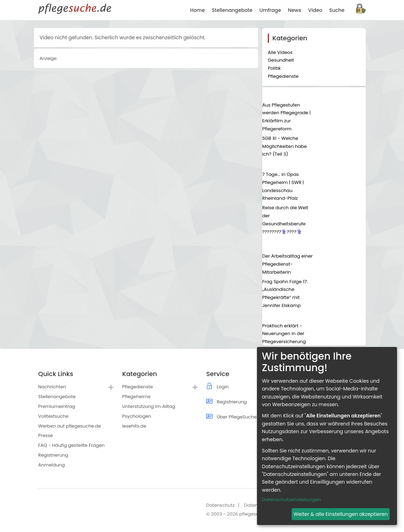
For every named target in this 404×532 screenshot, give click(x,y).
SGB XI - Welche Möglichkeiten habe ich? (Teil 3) (284, 146)
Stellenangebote (57, 397)
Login (223, 387)
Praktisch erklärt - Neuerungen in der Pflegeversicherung (284, 334)
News (295, 10)
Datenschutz (220, 505)
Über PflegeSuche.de (240, 417)
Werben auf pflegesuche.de (69, 426)
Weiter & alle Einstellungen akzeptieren (340, 514)
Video (315, 10)
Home (197, 10)
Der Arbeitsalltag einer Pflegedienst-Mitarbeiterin (287, 264)
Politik (274, 68)
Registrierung (53, 455)
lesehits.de (134, 426)
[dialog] (327, 436)
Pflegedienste (283, 76)
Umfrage (270, 10)
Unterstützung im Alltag (149, 406)
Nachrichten (52, 387)
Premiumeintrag (57, 406)
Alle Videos (280, 52)
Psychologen (137, 416)
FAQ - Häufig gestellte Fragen (71, 445)
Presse (46, 435)
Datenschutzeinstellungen (291, 500)
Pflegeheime (136, 397)
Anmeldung (51, 465)
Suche (337, 10)
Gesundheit (281, 60)
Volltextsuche (53, 416)
